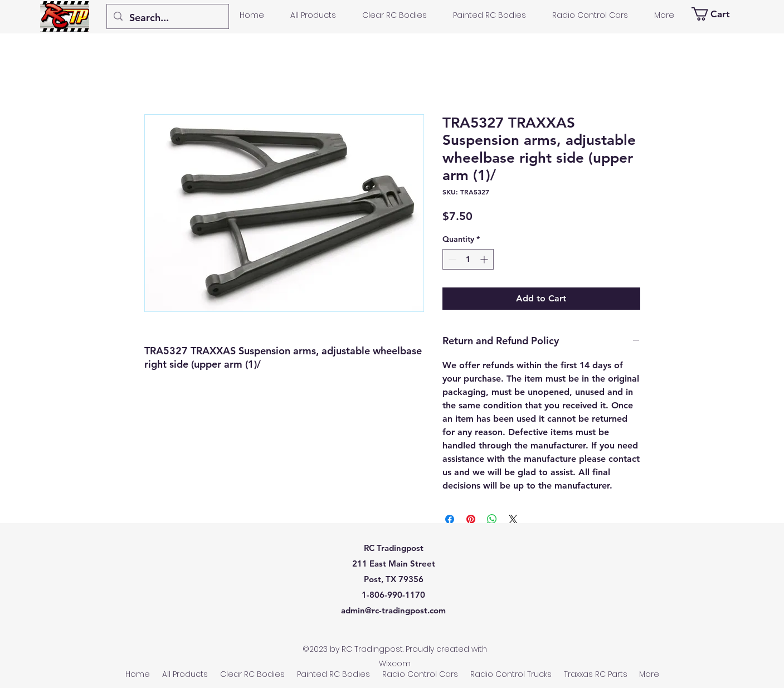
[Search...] (167, 18)
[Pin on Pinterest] (471, 519)
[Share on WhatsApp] (492, 519)
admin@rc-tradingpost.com (393, 610)
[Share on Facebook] (450, 519)
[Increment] (485, 259)
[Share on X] (513, 519)
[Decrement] (451, 259)
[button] (716, 14)
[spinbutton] (468, 259)
